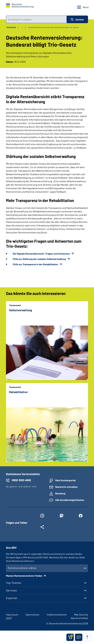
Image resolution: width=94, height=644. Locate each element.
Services (11, 590)
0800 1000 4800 (21, 480)
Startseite (11, 27)
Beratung (60, 493)
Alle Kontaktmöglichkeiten (70, 500)
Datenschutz (32, 615)
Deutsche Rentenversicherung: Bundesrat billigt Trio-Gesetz (54, 27)
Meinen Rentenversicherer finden (24, 576)
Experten (12, 598)
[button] (79, 637)
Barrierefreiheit (80, 618)
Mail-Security (81, 615)
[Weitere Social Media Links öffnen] (42, 528)
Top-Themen (14, 583)
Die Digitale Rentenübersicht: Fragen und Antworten (42, 254)
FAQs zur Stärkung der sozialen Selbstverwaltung (40, 259)
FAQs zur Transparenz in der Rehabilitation (36, 264)
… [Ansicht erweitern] (22, 27)
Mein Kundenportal (65, 480)
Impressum (12, 615)
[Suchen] (77, 19)
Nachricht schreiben (66, 487)
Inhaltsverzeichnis (57, 615)
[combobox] (36, 19)
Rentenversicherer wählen (22, 568)
